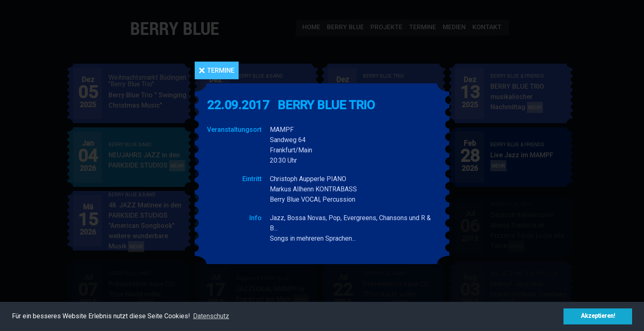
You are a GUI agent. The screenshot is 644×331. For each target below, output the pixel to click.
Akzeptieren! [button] (598, 316)
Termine (221, 70)
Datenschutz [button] (211, 316)
